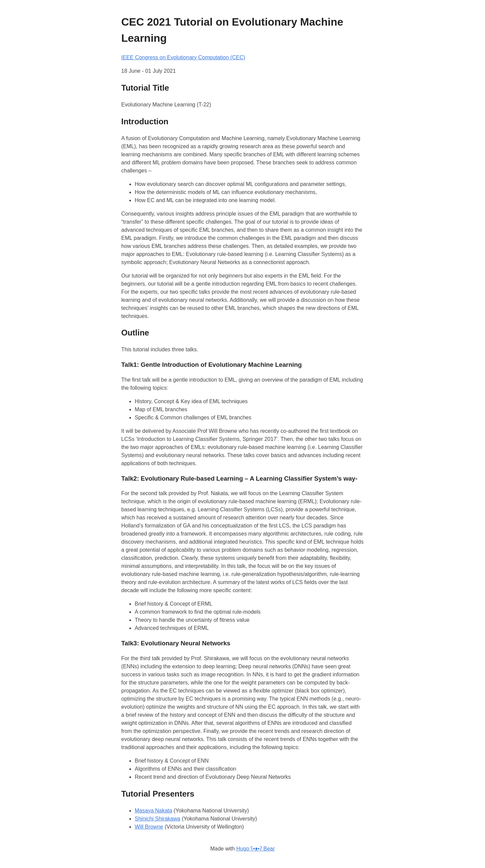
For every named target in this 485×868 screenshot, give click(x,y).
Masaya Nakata (153, 811)
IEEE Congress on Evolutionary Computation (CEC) (183, 57)
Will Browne (149, 827)
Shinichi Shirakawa (157, 819)
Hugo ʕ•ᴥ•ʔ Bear (256, 849)
